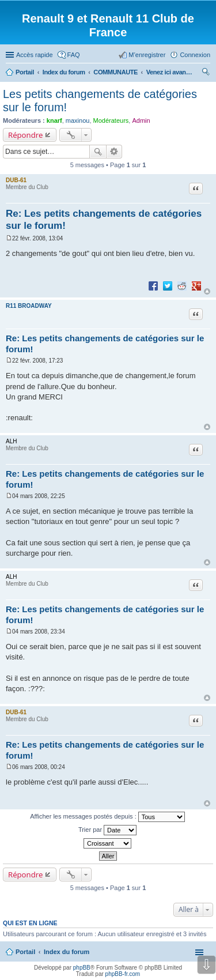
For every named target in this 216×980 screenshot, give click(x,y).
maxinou (78, 120)
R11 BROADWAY (29, 306)
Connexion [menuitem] (195, 55)
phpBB (82, 968)
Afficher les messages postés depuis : (107, 817)
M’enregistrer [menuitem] (147, 55)
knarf (54, 120)
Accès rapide (35, 55)
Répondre (26, 135)
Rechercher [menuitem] (206, 73)
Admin (141, 120)
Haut (207, 291)
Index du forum (67, 952)
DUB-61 (16, 180)
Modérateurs (111, 120)
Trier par (107, 830)
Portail (25, 72)
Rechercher (98, 152)
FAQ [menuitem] (74, 55)
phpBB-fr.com (123, 974)
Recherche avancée (114, 152)
